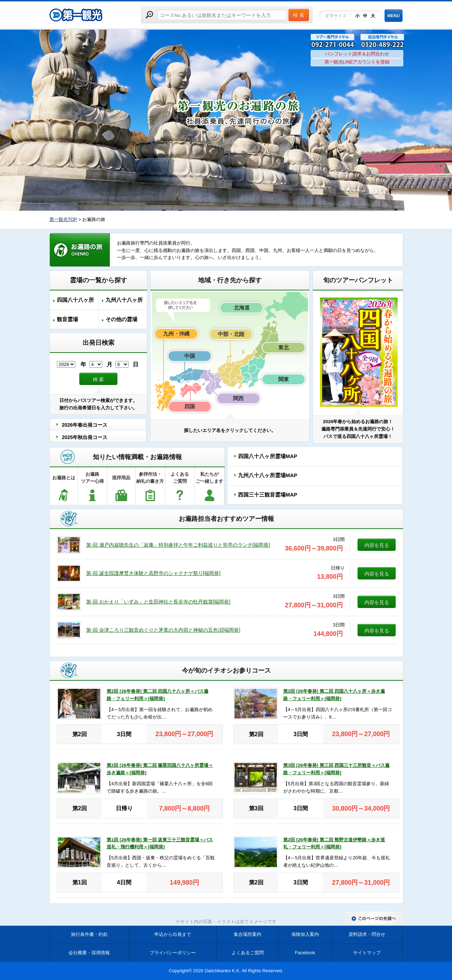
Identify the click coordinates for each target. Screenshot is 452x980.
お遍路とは (64, 478)
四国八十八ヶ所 (75, 300)
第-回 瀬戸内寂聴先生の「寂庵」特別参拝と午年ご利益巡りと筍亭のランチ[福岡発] (178, 545)
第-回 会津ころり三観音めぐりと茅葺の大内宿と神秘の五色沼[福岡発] (163, 630)
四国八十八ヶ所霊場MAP (267, 456)
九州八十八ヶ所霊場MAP (267, 475)
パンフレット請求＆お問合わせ (357, 54)
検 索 (99, 379)
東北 (284, 347)
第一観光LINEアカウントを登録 (357, 62)
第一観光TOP (63, 219)
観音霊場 (67, 319)
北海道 (242, 308)
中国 (190, 356)
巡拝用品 (121, 478)
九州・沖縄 (176, 334)
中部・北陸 (231, 334)
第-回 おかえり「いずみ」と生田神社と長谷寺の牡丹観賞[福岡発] (158, 602)
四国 (190, 406)
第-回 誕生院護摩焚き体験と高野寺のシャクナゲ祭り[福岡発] (153, 573)
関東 (284, 379)
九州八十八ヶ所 (124, 300)
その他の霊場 (121, 319)
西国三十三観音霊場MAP (267, 495)
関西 (238, 398)
